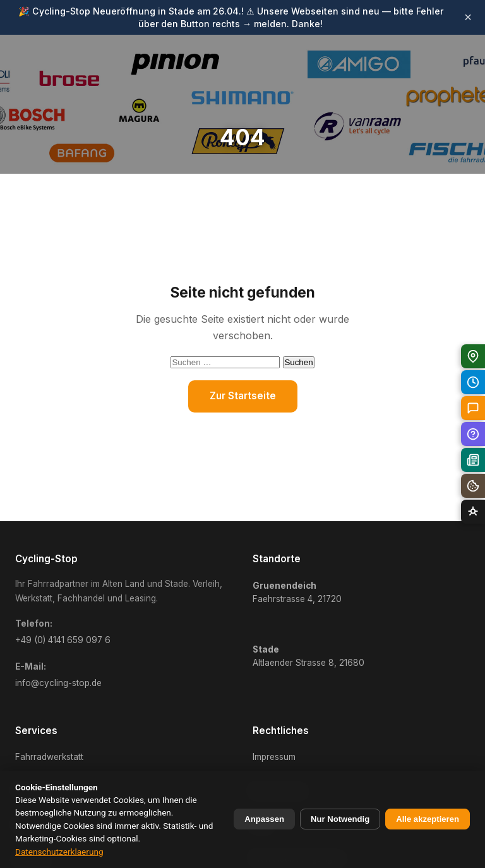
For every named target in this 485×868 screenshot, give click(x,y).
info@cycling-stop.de (58, 683)
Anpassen (264, 819)
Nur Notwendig (340, 819)
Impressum (274, 757)
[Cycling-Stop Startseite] (62, 73)
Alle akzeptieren (428, 819)
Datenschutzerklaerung (59, 852)
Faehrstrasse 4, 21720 (297, 593)
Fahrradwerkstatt (49, 757)
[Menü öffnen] (458, 73)
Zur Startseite (243, 396)
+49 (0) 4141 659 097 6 (63, 640)
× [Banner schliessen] (468, 17)
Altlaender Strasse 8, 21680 (308, 656)
